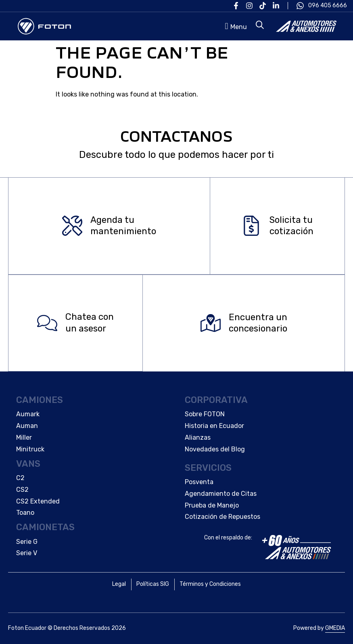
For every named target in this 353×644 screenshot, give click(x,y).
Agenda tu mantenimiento (123, 226)
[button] (235, 26)
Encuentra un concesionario (258, 323)
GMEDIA (335, 628)
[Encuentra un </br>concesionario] (211, 323)
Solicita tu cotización (291, 226)
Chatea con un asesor (90, 323)
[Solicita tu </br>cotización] (251, 226)
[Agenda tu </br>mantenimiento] (72, 226)
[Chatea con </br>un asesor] (47, 323)
